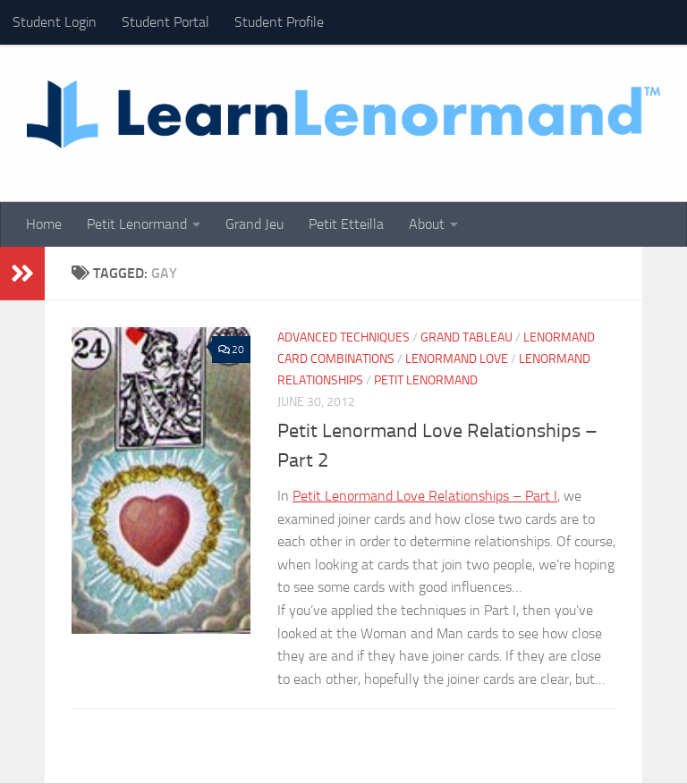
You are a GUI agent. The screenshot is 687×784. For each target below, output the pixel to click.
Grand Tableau (466, 337)
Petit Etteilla (346, 224)
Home (44, 224)
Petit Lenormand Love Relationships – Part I (425, 496)
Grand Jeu (254, 224)
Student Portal (165, 22)
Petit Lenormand (137, 224)
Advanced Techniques (343, 337)
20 (231, 350)
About (427, 224)
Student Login (55, 22)
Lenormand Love (457, 359)
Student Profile (279, 22)
